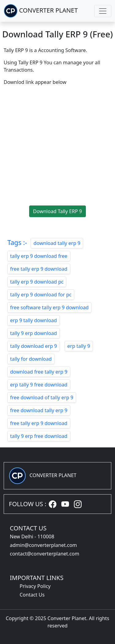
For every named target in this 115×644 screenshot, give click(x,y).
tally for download (31, 359)
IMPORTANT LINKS (37, 578)
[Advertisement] (57, 148)
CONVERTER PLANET (41, 11)
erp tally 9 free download (39, 385)
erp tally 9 (79, 346)
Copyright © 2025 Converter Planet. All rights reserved (58, 622)
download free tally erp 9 (39, 372)
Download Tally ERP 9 (57, 211)
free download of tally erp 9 (42, 397)
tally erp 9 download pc (37, 282)
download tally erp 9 (57, 243)
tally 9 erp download (34, 333)
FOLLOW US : (28, 504)
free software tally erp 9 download (49, 307)
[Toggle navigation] (103, 11)
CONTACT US (28, 528)
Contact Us (32, 595)
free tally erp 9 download (39, 269)
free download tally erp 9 (39, 410)
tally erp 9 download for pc (41, 295)
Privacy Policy (35, 586)
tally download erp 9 (34, 346)
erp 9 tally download (34, 320)
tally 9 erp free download (39, 436)
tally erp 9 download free (39, 256)
